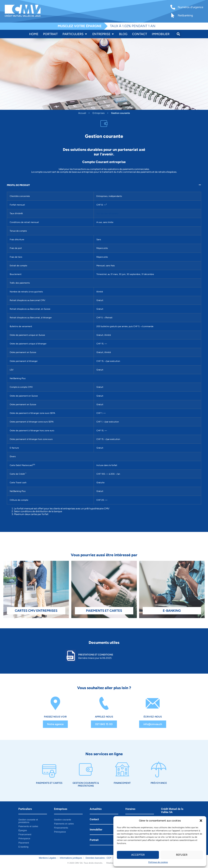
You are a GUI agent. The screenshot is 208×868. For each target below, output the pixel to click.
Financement (122, 783)
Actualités (96, 809)
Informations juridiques (71, 858)
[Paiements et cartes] (49, 769)
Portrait (94, 840)
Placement (24, 842)
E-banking (23, 846)
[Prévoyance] (159, 769)
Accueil (82, 113)
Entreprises (99, 113)
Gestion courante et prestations (28, 821)
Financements (61, 828)
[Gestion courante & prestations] (86, 769)
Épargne (23, 830)
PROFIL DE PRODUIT (18, 185)
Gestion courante (63, 819)
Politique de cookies (158, 862)
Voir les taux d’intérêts (107, 213)
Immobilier (96, 829)
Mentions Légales (47, 858)
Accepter (138, 855)
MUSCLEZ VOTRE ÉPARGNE (80, 26)
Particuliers (25, 809)
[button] (201, 821)
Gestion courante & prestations (86, 784)
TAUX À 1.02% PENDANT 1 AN (133, 26)
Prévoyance (159, 783)
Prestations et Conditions (96, 655)
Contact (94, 819)
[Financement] (122, 769)
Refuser (182, 855)
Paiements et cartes (49, 783)
